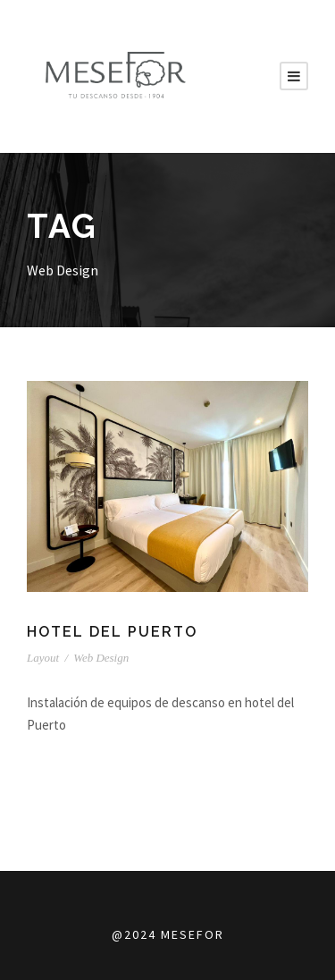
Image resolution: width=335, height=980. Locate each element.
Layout (43, 658)
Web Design (101, 658)
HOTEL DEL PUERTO (113, 632)
